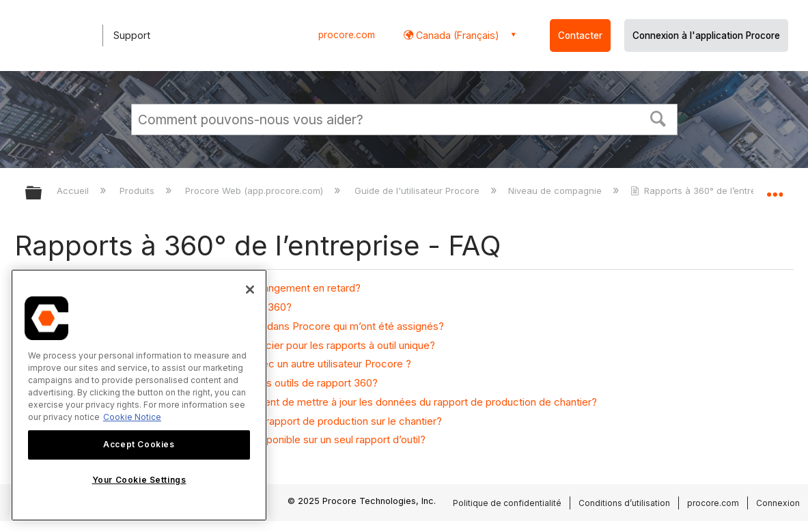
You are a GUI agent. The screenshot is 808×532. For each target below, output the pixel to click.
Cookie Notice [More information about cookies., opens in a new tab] (132, 417)
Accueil (74, 191)
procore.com (347, 35)
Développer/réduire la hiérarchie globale (42, 194)
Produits (138, 191)
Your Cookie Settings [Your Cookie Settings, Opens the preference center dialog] (139, 480)
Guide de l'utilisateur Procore (418, 191)
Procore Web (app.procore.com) (255, 191)
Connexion (778, 503)
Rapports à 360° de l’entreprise (705, 191)
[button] (658, 117)
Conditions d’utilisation (624, 503)
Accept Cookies (139, 444)
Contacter (580, 36)
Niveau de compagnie (556, 191)
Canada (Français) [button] (456, 35)
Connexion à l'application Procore (706, 36)
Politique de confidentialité (507, 503)
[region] (139, 395)
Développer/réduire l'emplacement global (775, 189)
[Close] (250, 290)
